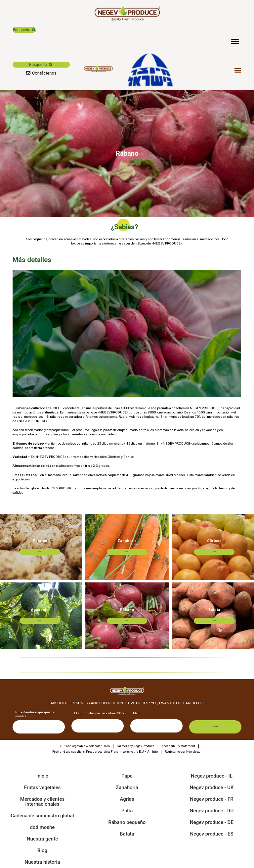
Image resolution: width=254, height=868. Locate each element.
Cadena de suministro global (42, 816)
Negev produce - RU (212, 811)
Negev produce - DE (212, 822)
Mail (136, 714)
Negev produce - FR (212, 799)
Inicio (42, 776)
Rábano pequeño (127, 822)
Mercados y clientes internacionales (42, 802)
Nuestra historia (42, 862)
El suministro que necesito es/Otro (99, 714)
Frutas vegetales (42, 787)
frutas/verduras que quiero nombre (34, 715)
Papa (127, 776)
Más (47, 551)
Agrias (127, 799)
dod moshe (42, 827)
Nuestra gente (42, 839)
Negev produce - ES (212, 834)
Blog (42, 850)
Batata (127, 834)
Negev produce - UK (212, 787)
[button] (24, 30)
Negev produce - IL (212, 776)
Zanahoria (127, 787)
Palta (127, 811)
